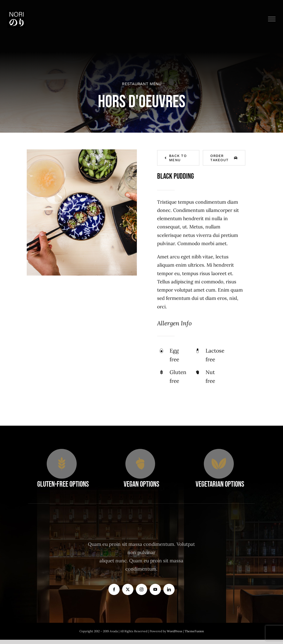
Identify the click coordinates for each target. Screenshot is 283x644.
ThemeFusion (194, 631)
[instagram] (141, 589)
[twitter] (128, 589)
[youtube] (155, 589)
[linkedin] (169, 589)
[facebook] (114, 589)
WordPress (175, 631)
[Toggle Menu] (272, 19)
